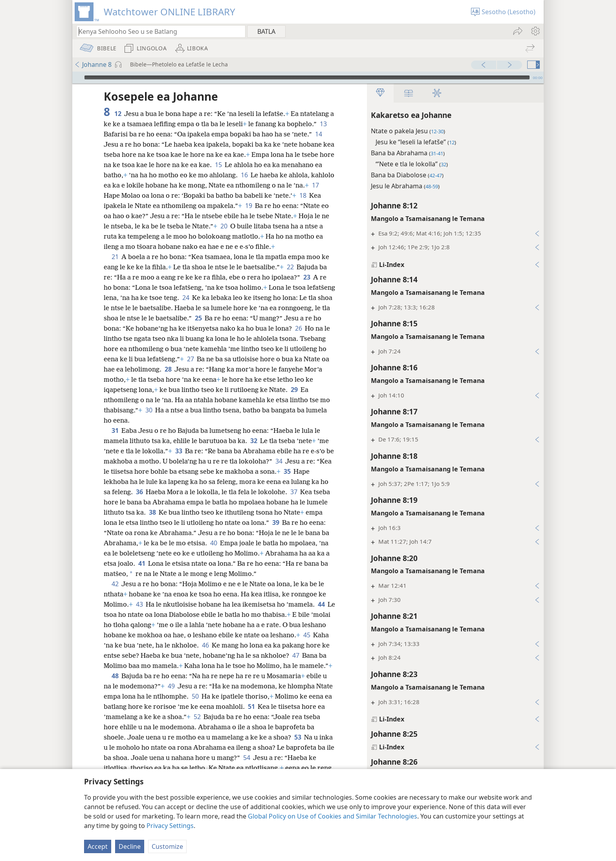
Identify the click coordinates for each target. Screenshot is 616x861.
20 (224, 226)
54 (247, 758)
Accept (98, 846)
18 (303, 195)
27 (190, 359)
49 (171, 686)
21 (115, 257)
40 (214, 543)
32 (254, 441)
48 (115, 676)
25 (198, 318)
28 (168, 369)
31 (115, 430)
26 (298, 328)
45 (307, 635)
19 (248, 206)
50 (195, 696)
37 (294, 492)
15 (218, 165)
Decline (130, 846)
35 (287, 471)
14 (318, 134)
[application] (308, 77)
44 (321, 604)
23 (307, 277)
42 (115, 584)
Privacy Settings (170, 826)
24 (186, 298)
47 (296, 655)
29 (294, 390)
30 (149, 410)
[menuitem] (535, 31)
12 (118, 114)
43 (139, 604)
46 (205, 645)
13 (323, 124)
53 (298, 737)
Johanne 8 (93, 64)
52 (197, 717)
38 (152, 512)
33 (179, 451)
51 (251, 706)
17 (315, 185)
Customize (167, 846)
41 (142, 563)
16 (244, 175)
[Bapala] (77, 77)
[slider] (307, 77)
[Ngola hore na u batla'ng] (157, 31)
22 (290, 267)
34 (279, 461)
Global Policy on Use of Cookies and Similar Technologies (333, 816)
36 (139, 492)
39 (276, 522)
